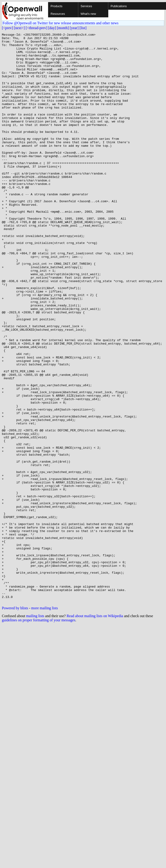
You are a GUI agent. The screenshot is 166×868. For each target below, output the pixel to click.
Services (86, 6)
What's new (88, 14)
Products (56, 6)
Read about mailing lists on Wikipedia (95, 730)
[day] (52, 28)
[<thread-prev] (36, 28)
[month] (63, 28)
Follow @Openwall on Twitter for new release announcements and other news (60, 23)
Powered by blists (15, 722)
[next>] (19, 28)
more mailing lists (45, 722)
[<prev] (7, 28)
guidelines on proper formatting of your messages (39, 734)
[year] (74, 28)
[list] (83, 28)
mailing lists (35, 730)
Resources (58, 14)
